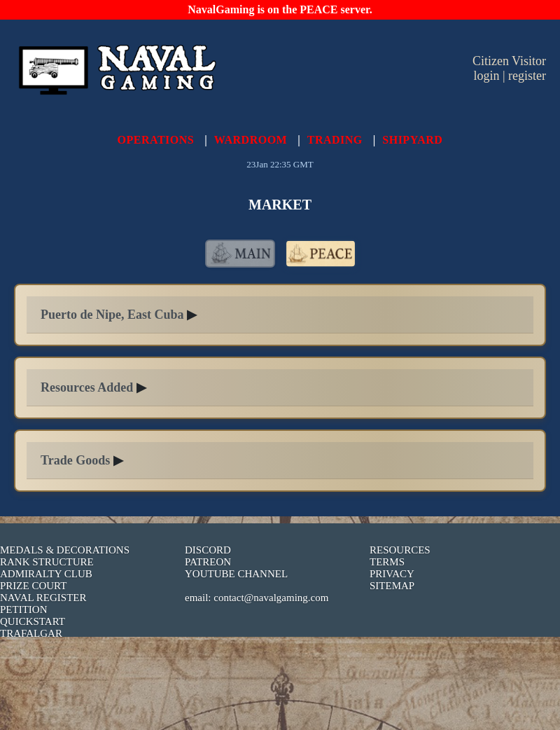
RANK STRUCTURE (47, 562)
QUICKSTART (33, 621)
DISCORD (208, 550)
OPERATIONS (156, 140)
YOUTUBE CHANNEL (236, 574)
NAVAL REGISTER (43, 598)
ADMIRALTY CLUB (46, 574)
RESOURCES (400, 550)
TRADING (335, 140)
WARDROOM (251, 140)
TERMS (387, 562)
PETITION (24, 610)
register (527, 76)
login (486, 76)
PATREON (208, 562)
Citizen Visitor (509, 61)
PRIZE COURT (33, 586)
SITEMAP (392, 586)
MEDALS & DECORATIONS (65, 550)
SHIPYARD (412, 140)
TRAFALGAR (31, 633)
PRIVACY (392, 574)
